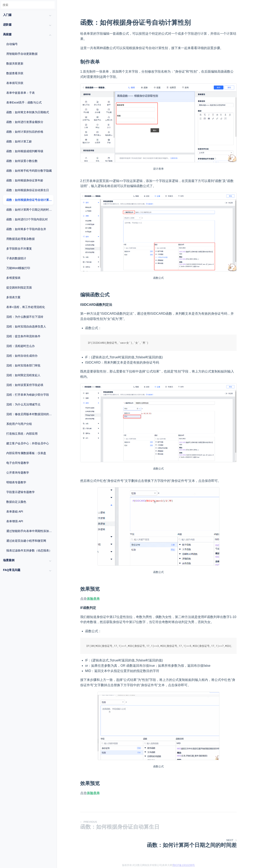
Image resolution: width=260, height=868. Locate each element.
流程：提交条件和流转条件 (23, 336)
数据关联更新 (15, 64)
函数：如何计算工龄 (19, 141)
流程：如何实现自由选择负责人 (26, 326)
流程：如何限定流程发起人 (23, 375)
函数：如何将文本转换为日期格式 (28, 112)
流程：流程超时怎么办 (21, 346)
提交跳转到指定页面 (19, 288)
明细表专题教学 (16, 482)
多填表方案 (13, 297)
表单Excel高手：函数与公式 (24, 102)
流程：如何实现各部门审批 (23, 365)
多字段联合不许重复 (19, 249)
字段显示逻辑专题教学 (21, 492)
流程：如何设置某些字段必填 (25, 385)
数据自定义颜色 (16, 502)
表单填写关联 (15, 83)
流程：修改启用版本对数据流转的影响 (30, 414)
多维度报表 (13, 278)
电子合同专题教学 (18, 463)
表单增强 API (15, 521)
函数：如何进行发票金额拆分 (25, 122)
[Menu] (57, 13)
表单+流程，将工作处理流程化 (26, 307)
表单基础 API (15, 512)
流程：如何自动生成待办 (22, 356)
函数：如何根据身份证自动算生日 (28, 190)
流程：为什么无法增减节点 (23, 404)
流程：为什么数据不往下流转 (25, 317)
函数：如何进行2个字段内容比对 (27, 219)
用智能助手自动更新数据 (22, 54)
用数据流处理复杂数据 (21, 239)
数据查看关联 (15, 73)
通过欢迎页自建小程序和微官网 (26, 541)
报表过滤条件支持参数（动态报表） (29, 550)
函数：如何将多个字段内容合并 (26, 229)
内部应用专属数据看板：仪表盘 (26, 453)
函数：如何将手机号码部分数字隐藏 (29, 171)
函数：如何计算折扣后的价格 (25, 132)
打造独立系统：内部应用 (22, 434)
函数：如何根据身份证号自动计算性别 (30, 200)
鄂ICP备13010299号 (184, 865)
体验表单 (93, 599)
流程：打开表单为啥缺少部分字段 (28, 395)
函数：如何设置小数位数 (22, 161)
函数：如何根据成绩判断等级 (25, 151)
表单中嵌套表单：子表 (21, 93)
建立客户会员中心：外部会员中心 (28, 443)
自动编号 (12, 44)
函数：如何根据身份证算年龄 (25, 180)
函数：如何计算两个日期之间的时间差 (30, 210)
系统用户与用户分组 (19, 424)
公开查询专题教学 (18, 473)
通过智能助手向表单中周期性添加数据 (30, 531)
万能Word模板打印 (18, 268)
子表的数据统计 (16, 258)
